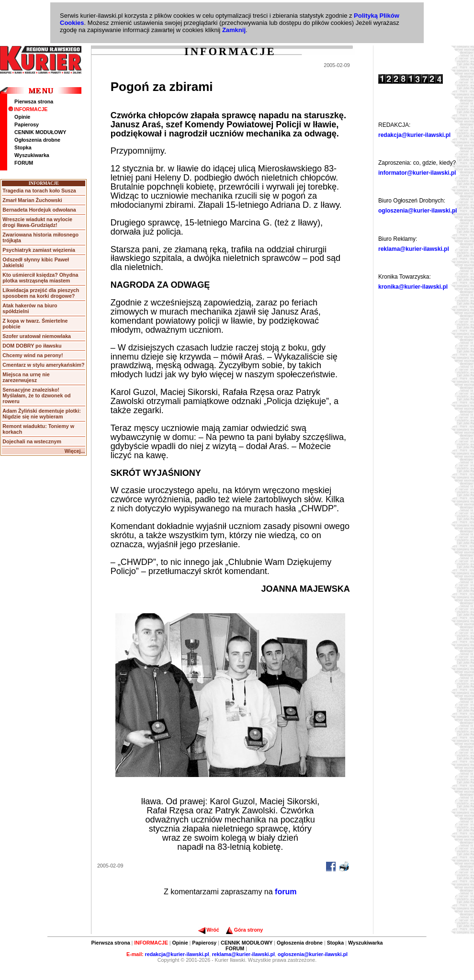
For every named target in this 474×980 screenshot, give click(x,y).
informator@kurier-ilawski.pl (417, 173)
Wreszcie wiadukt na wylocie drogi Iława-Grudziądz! (37, 222)
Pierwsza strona (34, 101)
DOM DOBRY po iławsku (32, 346)
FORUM (24, 163)
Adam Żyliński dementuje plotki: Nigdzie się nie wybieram (41, 414)
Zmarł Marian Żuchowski (32, 200)
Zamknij (234, 30)
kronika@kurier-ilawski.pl (413, 287)
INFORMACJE (28, 109)
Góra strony (244, 930)
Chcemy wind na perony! (33, 355)
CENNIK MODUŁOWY (40, 132)
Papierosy (27, 124)
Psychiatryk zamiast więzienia (39, 250)
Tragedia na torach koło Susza (39, 191)
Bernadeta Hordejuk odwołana (39, 210)
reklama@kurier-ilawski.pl (414, 249)
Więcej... (75, 451)
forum (286, 892)
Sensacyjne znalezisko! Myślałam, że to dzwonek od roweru (36, 395)
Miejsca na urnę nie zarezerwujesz (26, 377)
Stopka (23, 147)
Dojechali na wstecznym (32, 441)
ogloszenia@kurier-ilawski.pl (418, 211)
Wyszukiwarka (32, 155)
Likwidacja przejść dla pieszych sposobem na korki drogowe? (41, 293)
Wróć (209, 930)
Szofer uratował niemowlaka (37, 336)
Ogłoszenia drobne (37, 140)
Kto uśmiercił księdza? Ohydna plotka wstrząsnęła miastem (40, 278)
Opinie (22, 117)
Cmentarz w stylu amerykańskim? (43, 365)
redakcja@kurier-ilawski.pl (414, 135)
